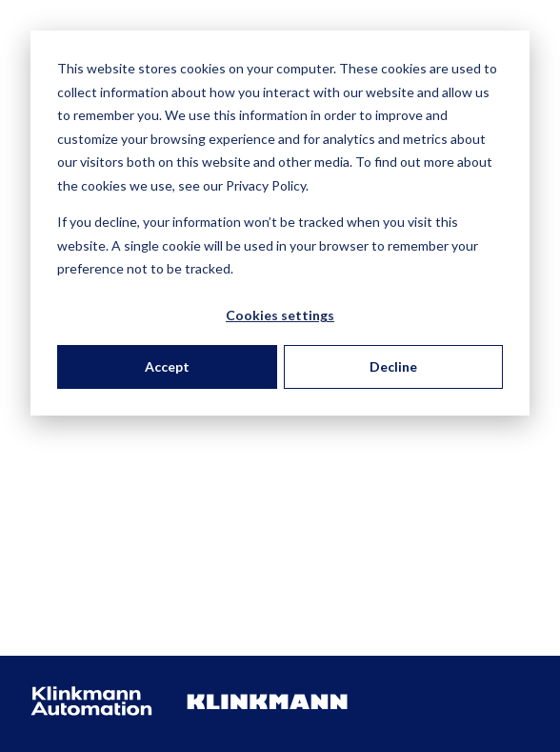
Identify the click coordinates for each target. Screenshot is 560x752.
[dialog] (280, 223)
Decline (393, 366)
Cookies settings (280, 315)
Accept (167, 366)
